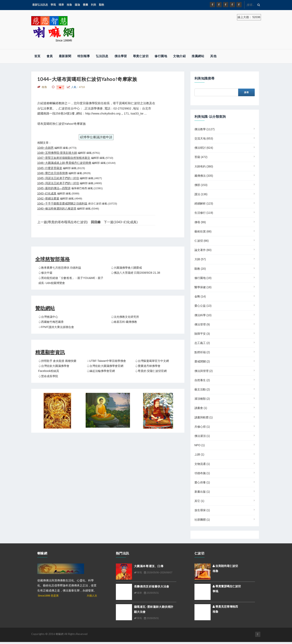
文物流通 (202, 464)
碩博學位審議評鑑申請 (96, 137)
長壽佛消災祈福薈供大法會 (152, 586)
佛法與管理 (204, 371)
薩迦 (77, 5)
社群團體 (202, 520)
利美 (94, 5)
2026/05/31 (151, 593)
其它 (199, 501)
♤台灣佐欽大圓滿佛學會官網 (105, 366)
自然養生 (202, 380)
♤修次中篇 (45, 273)
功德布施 (202, 473)
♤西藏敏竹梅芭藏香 (51, 322)
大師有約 (204, 166)
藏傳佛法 (204, 176)
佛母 (200, 222)
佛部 (201, 185)
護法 (201, 194)
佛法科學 (203, 315)
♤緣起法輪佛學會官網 (101, 371)
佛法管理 (202, 324)
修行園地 (161, 56)
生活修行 (204, 213)
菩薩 (201, 157)
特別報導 (84, 56)
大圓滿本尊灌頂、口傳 (149, 566)
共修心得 (202, 427)
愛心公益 (203, 306)
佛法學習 (121, 56)
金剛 (200, 296)
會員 (50, 56)
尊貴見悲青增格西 (225, 607)
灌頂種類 (202, 399)
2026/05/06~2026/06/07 (158, 573)
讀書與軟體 (204, 417)
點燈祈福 (202, 352)
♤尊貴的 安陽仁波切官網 (151, 371)
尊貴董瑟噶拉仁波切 (227, 586)
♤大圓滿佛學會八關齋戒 (126, 268)
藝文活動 (202, 389)
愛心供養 (202, 482)
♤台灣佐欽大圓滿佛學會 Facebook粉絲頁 (54, 368)
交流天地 (204, 138)
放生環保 (202, 510)
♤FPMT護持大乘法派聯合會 (56, 327)
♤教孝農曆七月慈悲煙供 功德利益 (60, 268)
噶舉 (61, 5)
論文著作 (203, 250)
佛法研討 (204, 148)
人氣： (78, 87)
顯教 (102, 5)
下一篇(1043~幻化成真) (121, 222)
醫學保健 (203, 287)
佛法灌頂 (202, 436)
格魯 (69, 5)
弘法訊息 (102, 56)
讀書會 (201, 408)
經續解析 (204, 203)
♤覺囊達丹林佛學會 (148, 366)
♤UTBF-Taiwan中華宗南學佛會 (106, 361)
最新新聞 (65, 56)
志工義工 (202, 343)
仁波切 (202, 241)
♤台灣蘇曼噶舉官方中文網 (152, 361)
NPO (200, 445)
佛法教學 (205, 129)
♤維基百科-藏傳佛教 (124, 322)
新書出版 (202, 492)
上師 (199, 454)
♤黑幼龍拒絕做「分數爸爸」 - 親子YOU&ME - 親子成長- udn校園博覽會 (71, 280)
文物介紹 (179, 56)
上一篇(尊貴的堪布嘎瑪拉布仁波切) (63, 222)
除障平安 (202, 334)
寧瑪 (53, 5)
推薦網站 (198, 56)
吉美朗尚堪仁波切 (225, 566)
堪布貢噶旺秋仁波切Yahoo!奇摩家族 (62, 124)
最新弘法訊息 (40, 5)
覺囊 (85, 5)
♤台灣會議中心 (48, 317)
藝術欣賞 (203, 231)
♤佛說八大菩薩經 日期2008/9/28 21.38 (136, 273)
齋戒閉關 (202, 361)
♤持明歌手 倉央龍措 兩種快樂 (57, 361)
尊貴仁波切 (141, 56)
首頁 (37, 56)
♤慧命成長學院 (48, 376)
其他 (213, 56)
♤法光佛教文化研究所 (125, 317)
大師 (200, 259)
